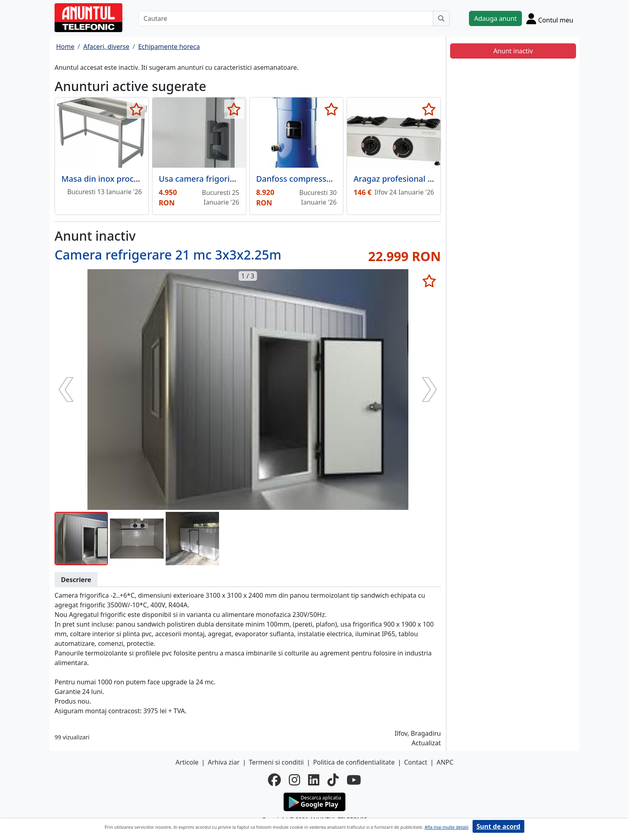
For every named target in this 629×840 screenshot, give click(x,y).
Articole (187, 762)
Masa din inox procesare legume (124, 179)
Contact (416, 762)
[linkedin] (314, 780)
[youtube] (354, 780)
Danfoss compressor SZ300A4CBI (320, 179)
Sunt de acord (498, 826)
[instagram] (294, 780)
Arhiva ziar (224, 762)
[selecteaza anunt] (137, 109)
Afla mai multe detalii (446, 827)
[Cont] (550, 18)
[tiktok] (333, 780)
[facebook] (274, 780)
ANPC (445, 762)
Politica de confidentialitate (354, 762)
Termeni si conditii (276, 762)
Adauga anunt (495, 18)
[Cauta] (441, 18)
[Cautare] (286, 18)
